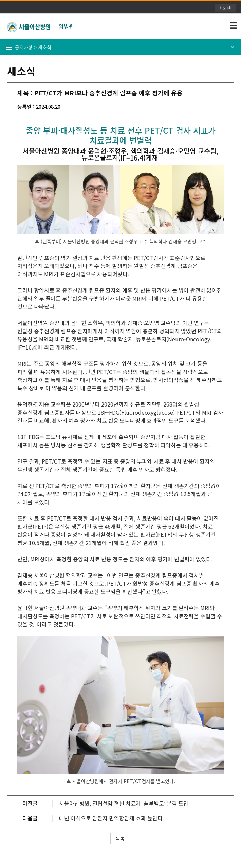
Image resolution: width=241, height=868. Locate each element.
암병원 (66, 26)
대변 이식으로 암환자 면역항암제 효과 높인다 (111, 818)
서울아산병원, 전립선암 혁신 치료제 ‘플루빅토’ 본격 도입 (124, 803)
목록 (120, 838)
